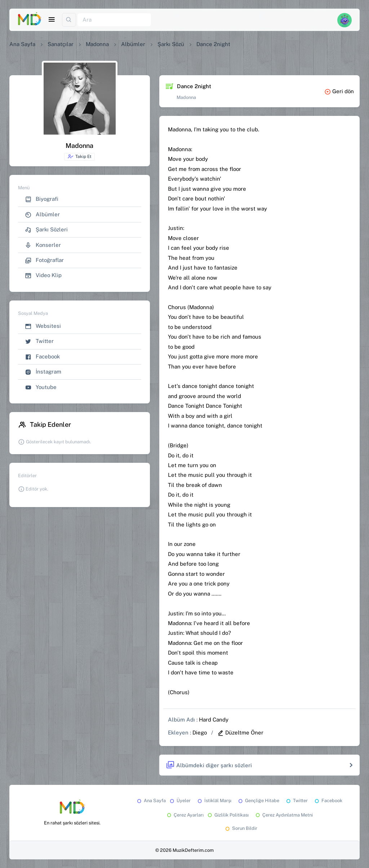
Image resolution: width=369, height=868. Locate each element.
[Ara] (114, 20)
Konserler (43, 245)
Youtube (41, 387)
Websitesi (43, 326)
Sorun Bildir (241, 828)
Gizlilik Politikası (228, 815)
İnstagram (43, 372)
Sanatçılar (61, 44)
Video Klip (43, 275)
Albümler (133, 44)
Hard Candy (214, 720)
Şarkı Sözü (171, 44)
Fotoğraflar (44, 260)
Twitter (39, 341)
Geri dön (339, 91)
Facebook (42, 357)
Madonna (97, 44)
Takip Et (79, 157)
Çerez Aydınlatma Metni (284, 815)
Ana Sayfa (22, 44)
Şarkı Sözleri (46, 230)
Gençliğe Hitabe (258, 801)
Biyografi (42, 199)
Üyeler (180, 801)
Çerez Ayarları (185, 815)
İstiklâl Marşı (214, 801)
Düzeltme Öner (240, 733)
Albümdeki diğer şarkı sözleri (209, 765)
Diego (200, 733)
